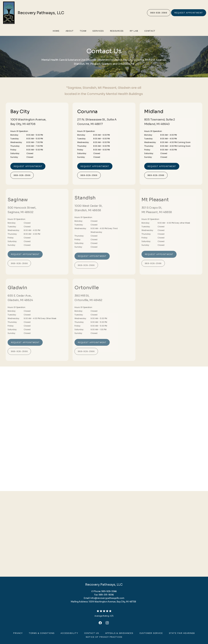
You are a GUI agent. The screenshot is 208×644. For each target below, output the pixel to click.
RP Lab (134, 31)
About (70, 31)
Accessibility (69, 633)
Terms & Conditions (42, 633)
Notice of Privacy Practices (104, 637)
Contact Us (92, 633)
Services (98, 31)
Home (56, 31)
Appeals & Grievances (119, 633)
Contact (150, 31)
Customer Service (151, 633)
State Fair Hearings (182, 633)
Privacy (18, 633)
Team (83, 31)
